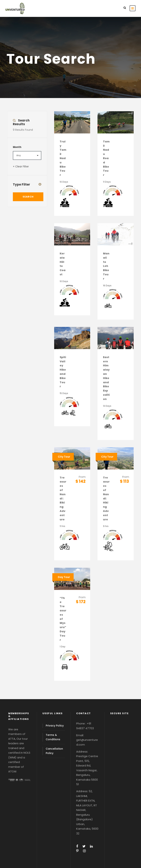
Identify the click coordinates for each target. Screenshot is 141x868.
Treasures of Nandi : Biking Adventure (63, 499)
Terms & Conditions (53, 737)
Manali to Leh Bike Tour (106, 266)
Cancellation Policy (54, 751)
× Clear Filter (21, 166)
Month (17, 147)
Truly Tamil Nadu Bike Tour (63, 158)
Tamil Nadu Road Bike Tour (106, 158)
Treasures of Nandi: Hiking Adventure (106, 499)
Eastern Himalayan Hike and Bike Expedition (106, 378)
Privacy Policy (55, 726)
